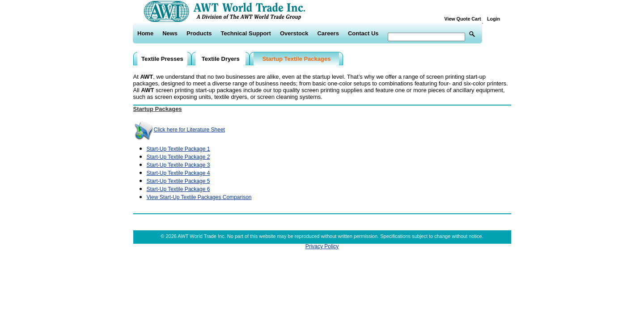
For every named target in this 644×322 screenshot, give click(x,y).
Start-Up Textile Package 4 (178, 173)
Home (145, 33)
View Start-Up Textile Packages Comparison (199, 197)
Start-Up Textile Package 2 (178, 157)
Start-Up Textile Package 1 (178, 149)
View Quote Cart (465, 19)
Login (494, 19)
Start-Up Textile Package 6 (178, 189)
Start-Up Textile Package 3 (178, 165)
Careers (328, 33)
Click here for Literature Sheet (179, 130)
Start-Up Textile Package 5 (178, 181)
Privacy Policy (322, 246)
